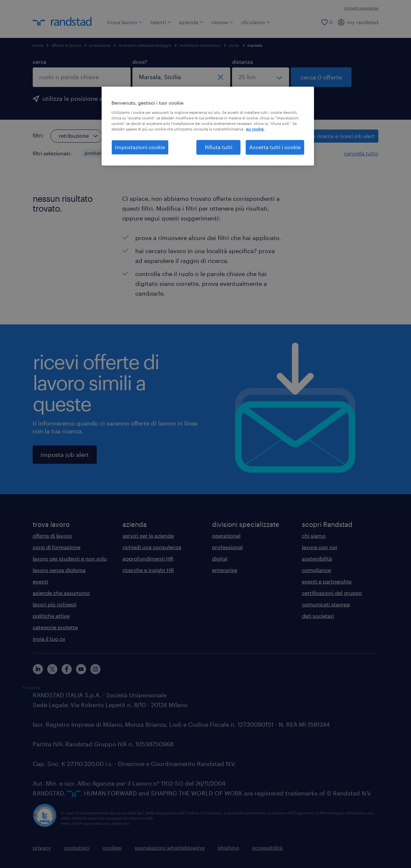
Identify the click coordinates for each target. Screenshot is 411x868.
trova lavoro (125, 22)
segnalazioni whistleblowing (170, 848)
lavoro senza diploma (59, 570)
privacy (42, 848)
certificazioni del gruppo (332, 593)
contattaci (77, 848)
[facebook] (67, 669)
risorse (222, 22)
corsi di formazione (57, 547)
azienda (191, 22)
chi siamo (256, 22)
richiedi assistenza (361, 8)
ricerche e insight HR (148, 570)
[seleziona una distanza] (261, 77)
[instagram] (95, 669)
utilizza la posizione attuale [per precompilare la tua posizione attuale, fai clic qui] (81, 98)
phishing (228, 848)
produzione (100, 45)
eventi (40, 581)
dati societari (318, 616)
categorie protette (55, 627)
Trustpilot (31, 687)
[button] (115, 153)
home (38, 45)
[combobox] (82, 77)
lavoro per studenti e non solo (70, 558)
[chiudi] (221, 77)
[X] (52, 669)
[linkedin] (38, 669)
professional (227, 547)
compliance (316, 570)
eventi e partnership (327, 581)
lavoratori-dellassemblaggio (145, 45)
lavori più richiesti (55, 604)
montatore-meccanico (200, 45)
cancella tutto (361, 153)
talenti (161, 22)
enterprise (225, 570)
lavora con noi (320, 547)
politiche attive (51, 616)
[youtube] (81, 669)
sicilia (234, 45)
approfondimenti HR (148, 558)
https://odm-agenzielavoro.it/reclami (95, 823)
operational (226, 536)
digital (220, 558)
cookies (112, 848)
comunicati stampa (326, 604)
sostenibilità (317, 558)
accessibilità (267, 848)
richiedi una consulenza (152, 547)
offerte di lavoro (66, 45)
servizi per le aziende (148, 536)
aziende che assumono (61, 593)
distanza (242, 62)
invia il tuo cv (49, 639)
